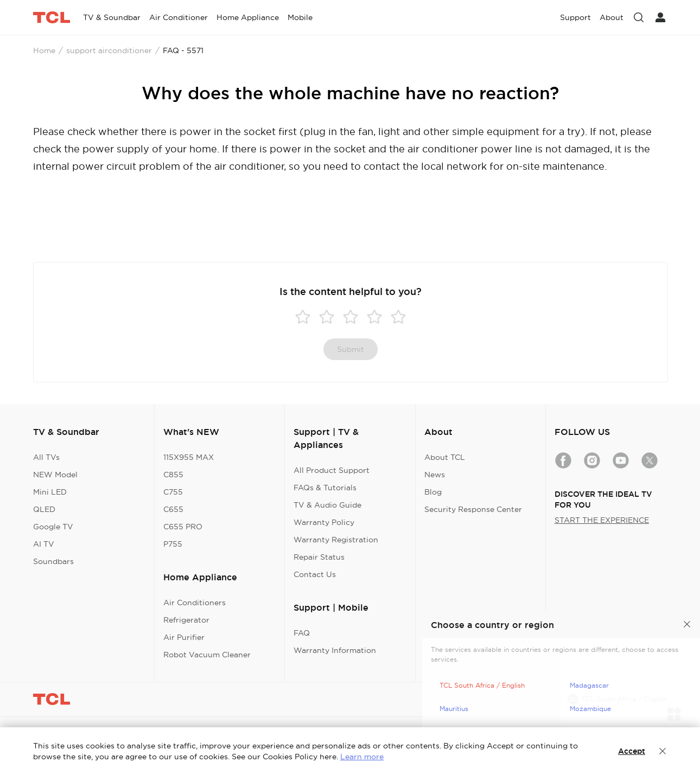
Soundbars (53, 561)
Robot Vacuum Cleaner (207, 655)
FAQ (302, 633)
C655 (173, 509)
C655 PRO (183, 527)
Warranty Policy (324, 522)
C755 (173, 492)
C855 (173, 475)
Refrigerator (186, 620)
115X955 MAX (189, 457)
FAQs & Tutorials (325, 488)
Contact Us (315, 574)
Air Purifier (184, 637)
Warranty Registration (336, 540)
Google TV (53, 527)
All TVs (46, 457)
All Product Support (332, 470)
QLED (44, 509)
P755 (173, 544)
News (435, 475)
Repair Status (319, 557)
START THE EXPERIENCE (602, 520)
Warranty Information (335, 650)
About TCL (445, 457)
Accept (632, 751)
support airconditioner (109, 50)
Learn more (362, 757)
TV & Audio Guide (327, 505)
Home (44, 50)
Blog (433, 492)
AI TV (44, 544)
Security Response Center (473, 509)
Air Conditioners (195, 603)
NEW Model (55, 475)
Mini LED (50, 492)
